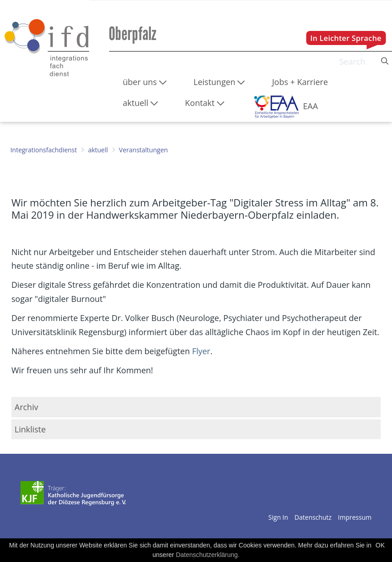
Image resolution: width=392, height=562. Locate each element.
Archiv (26, 407)
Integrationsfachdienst (44, 150)
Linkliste (30, 429)
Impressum (355, 517)
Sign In (278, 517)
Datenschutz (313, 517)
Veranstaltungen (143, 150)
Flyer (200, 351)
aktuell (98, 150)
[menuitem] (145, 82)
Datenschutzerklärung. (208, 555)
